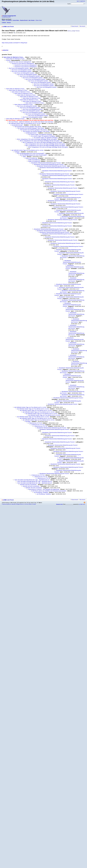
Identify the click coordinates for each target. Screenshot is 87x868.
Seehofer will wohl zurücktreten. (28, 485)
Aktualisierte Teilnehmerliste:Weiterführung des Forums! (46, 163)
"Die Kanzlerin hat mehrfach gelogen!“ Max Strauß (28, 127)
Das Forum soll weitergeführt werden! (19, 68)
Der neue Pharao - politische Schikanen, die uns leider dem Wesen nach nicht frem (31, 122)
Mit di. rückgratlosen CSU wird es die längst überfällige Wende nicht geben (37, 139)
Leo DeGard (9, 20)
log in (78, 1)
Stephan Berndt (24, 20)
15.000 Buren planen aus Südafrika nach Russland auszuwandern (49, 491)
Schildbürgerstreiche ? (31, 133)
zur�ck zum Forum (8, 26)
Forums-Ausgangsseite (9, 16)
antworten (5, 50)
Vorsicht (8, 60)
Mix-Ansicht (82, 26)
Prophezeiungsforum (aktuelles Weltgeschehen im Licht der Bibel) (17, 504)
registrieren (83, 1)
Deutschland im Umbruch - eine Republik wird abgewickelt (44, 489)
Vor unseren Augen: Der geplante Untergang (40, 134)
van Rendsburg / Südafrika (41, 492)
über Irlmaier (32, 20)
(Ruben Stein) (39, 20)
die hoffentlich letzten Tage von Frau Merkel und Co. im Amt (25, 123)
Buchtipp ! (28, 421)
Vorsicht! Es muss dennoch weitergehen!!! (20, 62)
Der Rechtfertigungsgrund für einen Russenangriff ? (31, 153)
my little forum (82, 504)
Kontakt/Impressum (6, 17)
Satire (24, 157)
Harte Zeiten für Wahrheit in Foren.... (14, 57)
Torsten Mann (16, 20)
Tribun (3, 20)
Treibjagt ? (17, 152)
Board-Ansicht (74, 26)
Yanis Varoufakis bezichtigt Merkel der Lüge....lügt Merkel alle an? (32, 480)
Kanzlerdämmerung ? (17, 125)
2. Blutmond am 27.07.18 (35, 423)
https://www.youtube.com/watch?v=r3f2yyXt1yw (14, 43)
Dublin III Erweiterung (31, 158)
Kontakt (34, 504)
